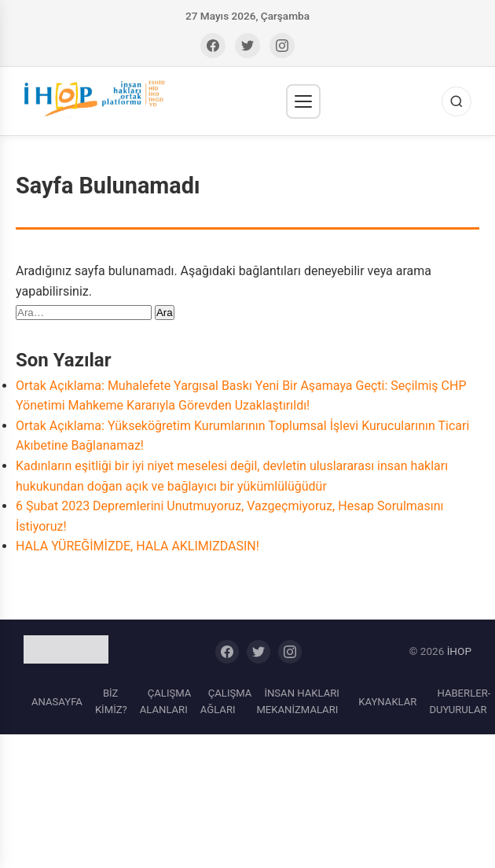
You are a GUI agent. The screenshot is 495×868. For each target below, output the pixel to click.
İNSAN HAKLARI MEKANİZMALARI (297, 702)
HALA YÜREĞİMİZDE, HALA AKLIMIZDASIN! (137, 546)
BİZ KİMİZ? (111, 702)
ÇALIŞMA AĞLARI (226, 702)
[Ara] (456, 101)
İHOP (459, 651)
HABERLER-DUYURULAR (460, 702)
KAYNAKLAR (387, 702)
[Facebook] (213, 46)
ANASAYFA (57, 702)
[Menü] (303, 101)
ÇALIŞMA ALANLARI (166, 702)
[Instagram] (282, 46)
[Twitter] (247, 46)
